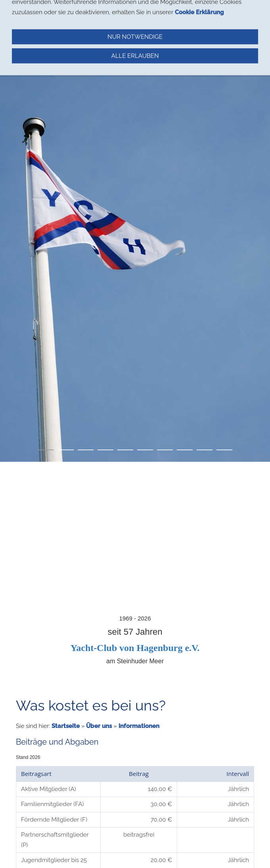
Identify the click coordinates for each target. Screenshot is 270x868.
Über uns (99, 726)
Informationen (139, 726)
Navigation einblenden (39, 10)
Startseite (66, 726)
